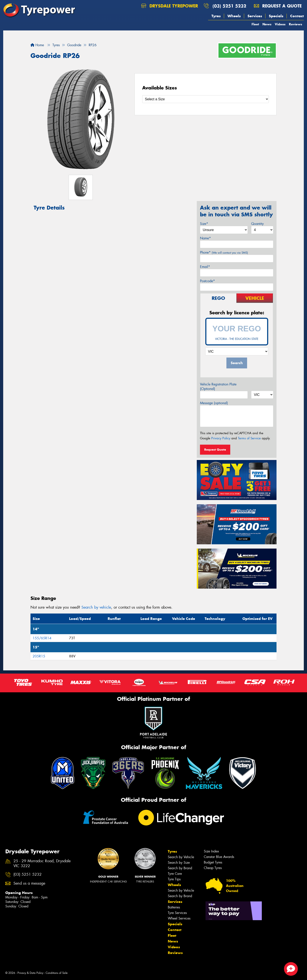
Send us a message (29, 883)
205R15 (39, 656)
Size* (204, 224)
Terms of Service (249, 438)
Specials (276, 16)
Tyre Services (177, 913)
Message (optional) (214, 403)
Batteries (174, 907)
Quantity (257, 224)
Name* (205, 238)
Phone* (224, 252)
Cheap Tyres (213, 868)
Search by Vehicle (181, 857)
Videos (280, 24)
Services (255, 16)
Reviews (295, 24)
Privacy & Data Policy (30, 973)
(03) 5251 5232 (229, 6)
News (267, 24)
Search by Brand (180, 868)
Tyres (216, 16)
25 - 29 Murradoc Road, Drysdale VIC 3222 (42, 864)
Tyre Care (175, 874)
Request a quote (278, 6)
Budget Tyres (213, 862)
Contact (297, 16)
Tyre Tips (174, 879)
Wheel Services (179, 918)
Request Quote (215, 450)
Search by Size (179, 863)
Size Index (211, 851)
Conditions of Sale (57, 973)
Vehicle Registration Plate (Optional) (218, 387)
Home (37, 45)
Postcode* (207, 281)
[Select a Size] (206, 99)
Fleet (255, 24)
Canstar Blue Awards (219, 857)
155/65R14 (42, 638)
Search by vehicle (96, 607)
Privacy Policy (221, 438)
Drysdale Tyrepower (170, 6)
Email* (205, 267)
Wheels (234, 16)
